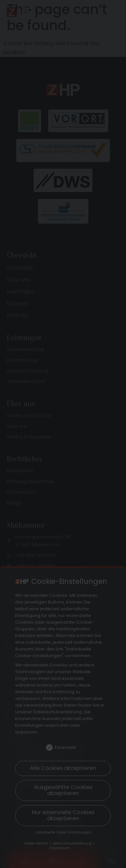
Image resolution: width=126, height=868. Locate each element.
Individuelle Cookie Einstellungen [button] (63, 832)
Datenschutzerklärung (57, 712)
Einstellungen (30, 725)
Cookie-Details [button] (37, 843)
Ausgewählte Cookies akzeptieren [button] (63, 790)
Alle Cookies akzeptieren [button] (63, 768)
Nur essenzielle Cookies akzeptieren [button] (63, 815)
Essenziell (61, 747)
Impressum (60, 848)
